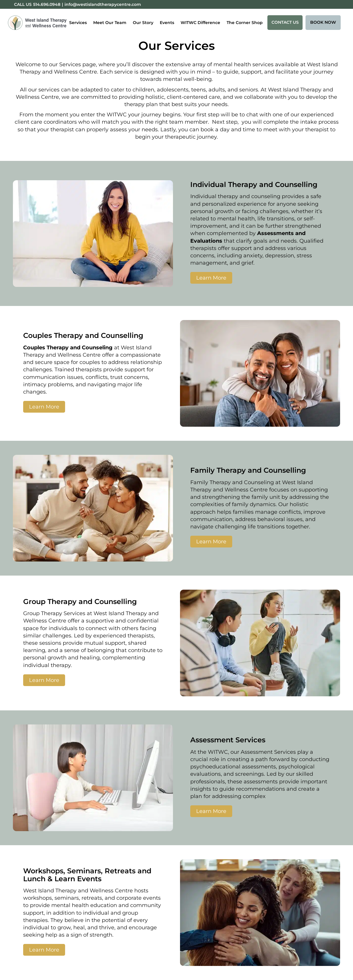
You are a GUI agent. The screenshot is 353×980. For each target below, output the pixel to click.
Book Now (323, 22)
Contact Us (285, 22)
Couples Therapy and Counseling (68, 348)
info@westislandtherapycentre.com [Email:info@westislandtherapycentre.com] (103, 4)
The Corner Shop (245, 23)
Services (78, 23)
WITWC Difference (200, 23)
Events (167, 23)
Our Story (143, 23)
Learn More (211, 278)
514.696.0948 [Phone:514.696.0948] (47, 4)
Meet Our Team (110, 23)
